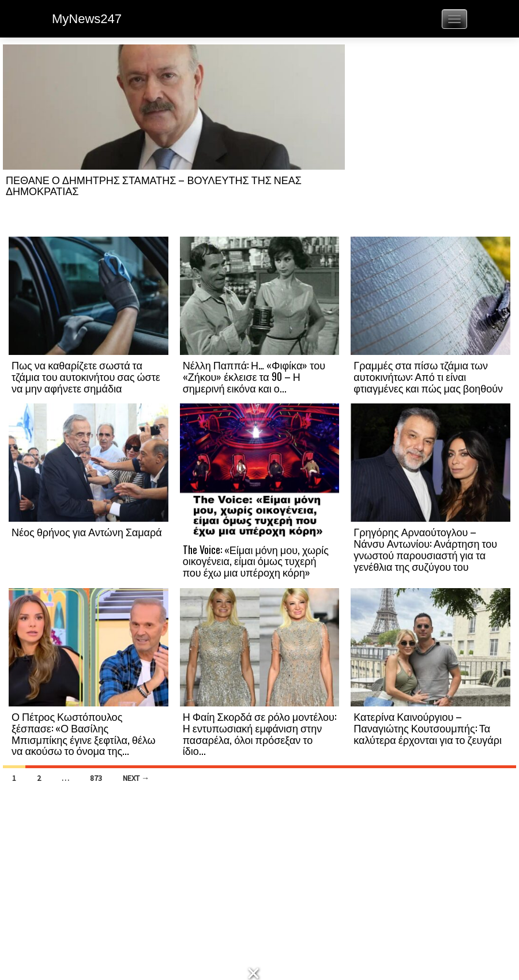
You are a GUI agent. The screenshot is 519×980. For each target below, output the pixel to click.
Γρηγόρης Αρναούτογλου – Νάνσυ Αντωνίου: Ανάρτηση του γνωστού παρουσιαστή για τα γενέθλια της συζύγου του (425, 549)
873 (96, 778)
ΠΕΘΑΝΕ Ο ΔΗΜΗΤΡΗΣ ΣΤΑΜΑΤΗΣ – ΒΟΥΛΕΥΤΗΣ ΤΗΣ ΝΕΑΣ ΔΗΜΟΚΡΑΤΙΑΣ (154, 185)
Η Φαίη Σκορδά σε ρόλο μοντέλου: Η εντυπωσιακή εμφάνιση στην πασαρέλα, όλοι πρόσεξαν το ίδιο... (259, 733)
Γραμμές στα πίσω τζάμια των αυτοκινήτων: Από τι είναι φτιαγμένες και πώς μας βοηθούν (428, 376)
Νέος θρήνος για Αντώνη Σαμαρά (87, 532)
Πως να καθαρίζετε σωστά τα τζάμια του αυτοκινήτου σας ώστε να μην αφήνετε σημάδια (86, 376)
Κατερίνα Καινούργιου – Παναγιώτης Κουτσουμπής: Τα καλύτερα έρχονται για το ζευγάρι (428, 728)
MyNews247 (87, 19)
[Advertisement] (430, 140)
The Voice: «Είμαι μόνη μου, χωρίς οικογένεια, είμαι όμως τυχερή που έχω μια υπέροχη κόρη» (256, 561)
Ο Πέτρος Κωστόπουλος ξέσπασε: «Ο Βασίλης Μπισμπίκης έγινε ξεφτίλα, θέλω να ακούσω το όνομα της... (84, 733)
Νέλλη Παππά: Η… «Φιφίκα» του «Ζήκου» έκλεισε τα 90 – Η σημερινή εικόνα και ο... (254, 376)
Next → (136, 778)
